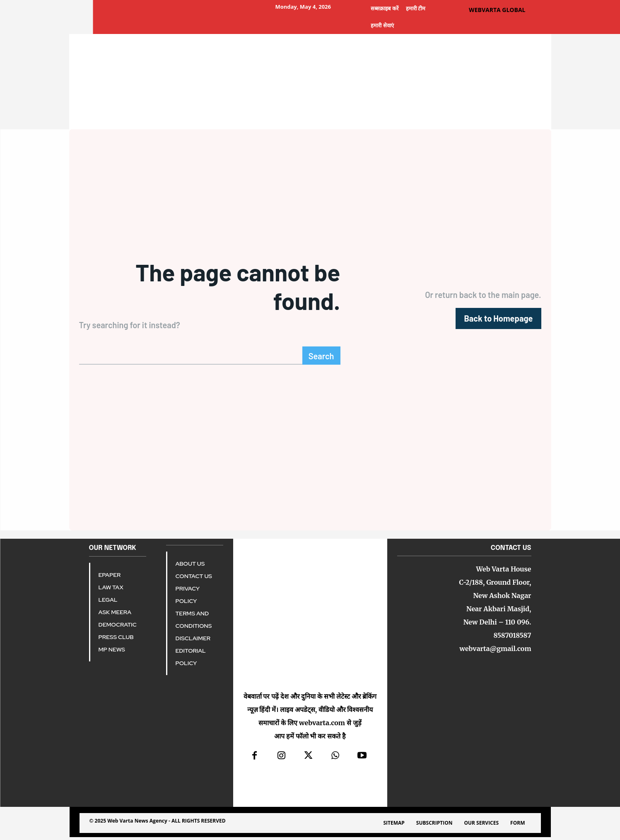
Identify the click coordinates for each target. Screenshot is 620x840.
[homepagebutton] (498, 320)
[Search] (321, 358)
